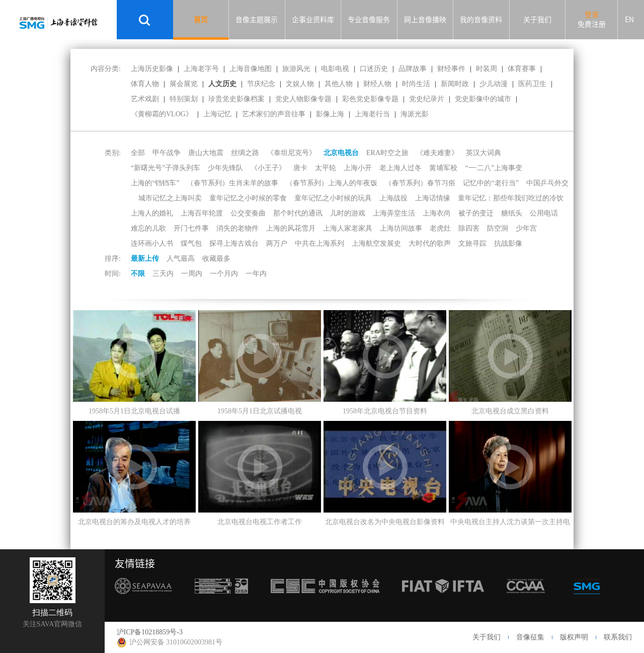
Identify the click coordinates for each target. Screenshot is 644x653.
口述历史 (374, 69)
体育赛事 (522, 69)
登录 (592, 15)
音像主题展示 (257, 20)
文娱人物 (300, 84)
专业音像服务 (369, 20)
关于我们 (537, 20)
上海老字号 (201, 69)
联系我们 (618, 637)
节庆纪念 (261, 84)
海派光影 (415, 114)
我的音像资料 (481, 20)
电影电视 (335, 69)
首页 (201, 20)
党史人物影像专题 (303, 99)
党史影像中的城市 (483, 99)
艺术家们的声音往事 (274, 114)
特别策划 (184, 99)
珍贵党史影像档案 (236, 99)
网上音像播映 (425, 20)
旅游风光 (296, 69)
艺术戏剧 (145, 99)
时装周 (487, 69)
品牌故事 (413, 69)
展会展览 (184, 84)
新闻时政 (455, 84)
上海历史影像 (152, 69)
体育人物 (145, 84)
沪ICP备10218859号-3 (150, 632)
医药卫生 (532, 84)
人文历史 (222, 84)
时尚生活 (416, 84)
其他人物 (339, 84)
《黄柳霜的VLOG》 (162, 114)
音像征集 (530, 637)
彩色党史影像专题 (370, 99)
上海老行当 (372, 114)
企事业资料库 (313, 20)
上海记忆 (217, 114)
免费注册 (592, 24)
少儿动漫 (494, 84)
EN (629, 20)
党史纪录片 (427, 99)
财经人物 (377, 84)
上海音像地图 (251, 69)
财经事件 (451, 69)
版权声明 (574, 637)
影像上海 (330, 114)
